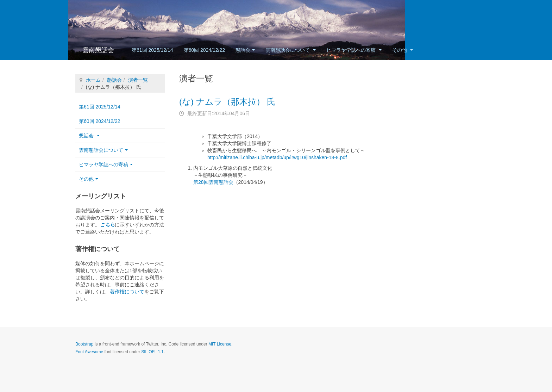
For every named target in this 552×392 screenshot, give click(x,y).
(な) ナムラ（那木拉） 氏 (227, 102)
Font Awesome (89, 352)
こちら (107, 225)
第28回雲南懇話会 (213, 182)
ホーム (93, 80)
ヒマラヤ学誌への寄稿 (354, 50)
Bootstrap (84, 344)
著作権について (127, 292)
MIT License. (220, 344)
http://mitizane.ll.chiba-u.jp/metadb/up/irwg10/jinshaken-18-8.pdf (277, 157)
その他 (403, 50)
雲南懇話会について (291, 50)
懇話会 (245, 50)
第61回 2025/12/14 (152, 50)
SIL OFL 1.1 (152, 352)
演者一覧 (138, 80)
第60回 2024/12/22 (205, 50)
